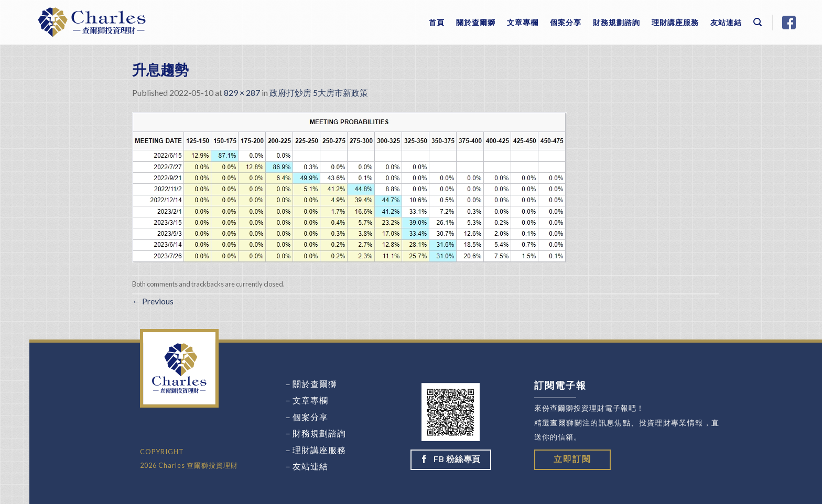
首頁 (437, 22)
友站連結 (726, 22)
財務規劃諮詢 (616, 22)
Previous (153, 301)
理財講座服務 (675, 22)
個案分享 (566, 22)
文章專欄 (523, 22)
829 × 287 (242, 92)
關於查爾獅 (476, 22)
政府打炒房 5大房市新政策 (319, 92)
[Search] (758, 22)
